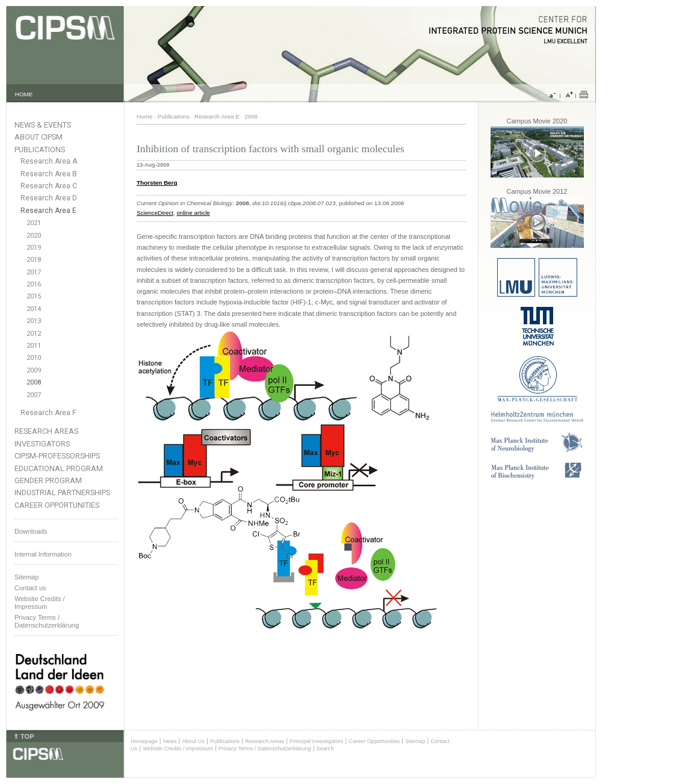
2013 (34, 321)
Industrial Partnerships (62, 492)
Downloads (31, 531)
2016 (34, 284)
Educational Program (59, 468)
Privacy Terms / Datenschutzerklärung (47, 621)
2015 (34, 296)
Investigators (42, 444)
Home (144, 116)
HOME (24, 94)
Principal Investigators (316, 741)
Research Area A (49, 161)
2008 (34, 382)
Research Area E (48, 211)
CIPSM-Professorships (57, 456)
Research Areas (46, 431)
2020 (34, 236)
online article (193, 213)
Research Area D (49, 198)
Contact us (30, 588)
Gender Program (48, 480)
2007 (34, 395)
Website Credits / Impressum (178, 749)
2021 (34, 223)
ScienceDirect (155, 213)
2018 (34, 260)
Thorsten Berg (157, 183)
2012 (34, 334)
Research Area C (49, 186)
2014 (34, 309)
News (170, 741)
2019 (34, 248)
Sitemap (26, 577)
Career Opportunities (57, 505)
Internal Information (43, 554)
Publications (40, 150)
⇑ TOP (23, 736)
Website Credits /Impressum (40, 603)
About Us (193, 741)
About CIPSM (39, 137)
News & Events (43, 125)
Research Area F (48, 413)
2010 (34, 358)
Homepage (144, 741)
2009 (34, 370)
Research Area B (49, 174)
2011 (34, 346)
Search (325, 749)
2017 (34, 272)
